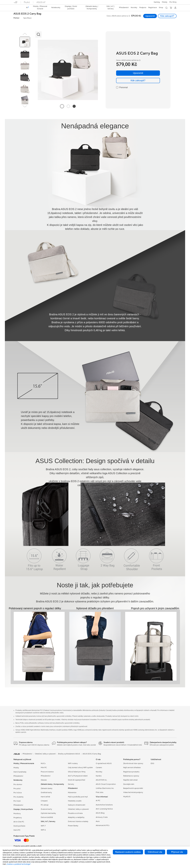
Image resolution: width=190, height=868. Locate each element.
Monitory (17, 814)
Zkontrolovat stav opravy (133, 763)
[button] (157, 2)
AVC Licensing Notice (104, 809)
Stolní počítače (19, 826)
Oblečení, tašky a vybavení (78, 809)
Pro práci (17, 789)
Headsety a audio (75, 801)
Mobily (165, 2)
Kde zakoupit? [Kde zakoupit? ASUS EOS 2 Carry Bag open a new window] (167, 16)
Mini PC (44, 768)
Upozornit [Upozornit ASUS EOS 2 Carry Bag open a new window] (150, 16)
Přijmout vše (177, 852)
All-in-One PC (19, 822)
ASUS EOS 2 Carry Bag (27, 14)
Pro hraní (17, 801)
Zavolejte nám (129, 784)
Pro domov (18, 784)
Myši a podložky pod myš (78, 797)
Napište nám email (130, 780)
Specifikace (27, 18)
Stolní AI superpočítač (77, 780)
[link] (18, 8)
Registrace (153, 8)
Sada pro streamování (77, 805)
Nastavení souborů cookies (128, 852)
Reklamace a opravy (131, 776)
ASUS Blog (100, 813)
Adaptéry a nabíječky (76, 817)
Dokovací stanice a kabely (78, 821)
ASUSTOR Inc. (101, 780)
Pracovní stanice (47, 772)
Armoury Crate (102, 817)
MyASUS (127, 797)
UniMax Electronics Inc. (105, 788)
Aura (98, 821)
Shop (161, 8)
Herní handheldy (20, 772)
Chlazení (44, 801)
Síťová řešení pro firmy (77, 772)
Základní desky (47, 788)
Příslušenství (18, 776)
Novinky (99, 772)
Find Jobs (100, 792)
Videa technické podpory (133, 792)
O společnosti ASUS (104, 763)
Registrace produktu (131, 772)
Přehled (16, 18)
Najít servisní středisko (132, 768)
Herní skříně (45, 797)
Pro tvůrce (18, 793)
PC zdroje (45, 805)
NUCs (43, 763)
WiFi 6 (43, 830)
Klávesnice (72, 793)
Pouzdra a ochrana (75, 813)
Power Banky (73, 826)
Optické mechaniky (48, 813)
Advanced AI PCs (103, 825)
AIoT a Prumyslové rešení (78, 776)
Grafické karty (46, 793)
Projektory (18, 818)
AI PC (98, 801)
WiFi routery (73, 763)
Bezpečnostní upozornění (133, 788)
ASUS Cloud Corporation (106, 784)
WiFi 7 (43, 826)
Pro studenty (18, 797)
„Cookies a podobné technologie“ (19, 864)
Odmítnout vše (155, 852)
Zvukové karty (46, 809)
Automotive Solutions (104, 805)
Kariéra (99, 776)
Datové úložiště (47, 817)
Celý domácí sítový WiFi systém (80, 768)
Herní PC (17, 830)
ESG (152, 763)
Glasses (44, 780)
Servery (71, 784)
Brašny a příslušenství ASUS (69, 754)
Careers (99, 768)
